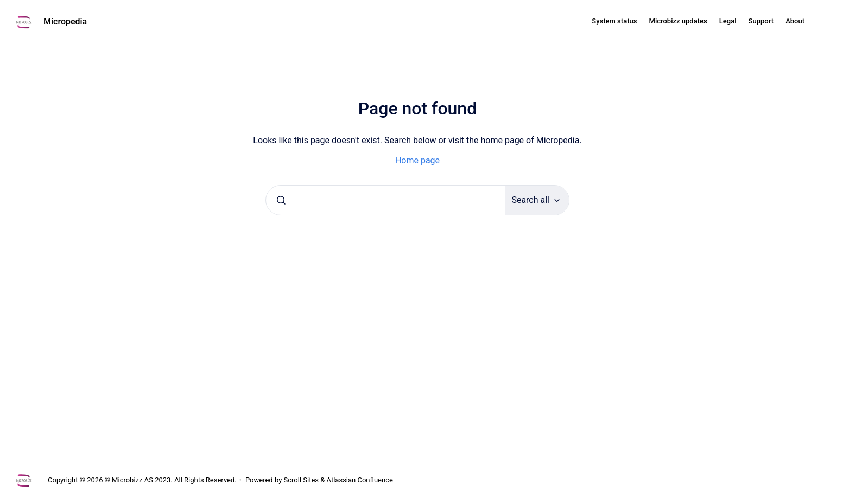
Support (761, 21)
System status (614, 21)
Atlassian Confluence (360, 480)
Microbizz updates (678, 21)
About (795, 21)
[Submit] (281, 200)
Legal (728, 21)
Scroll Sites (302, 480)
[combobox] (385, 200)
